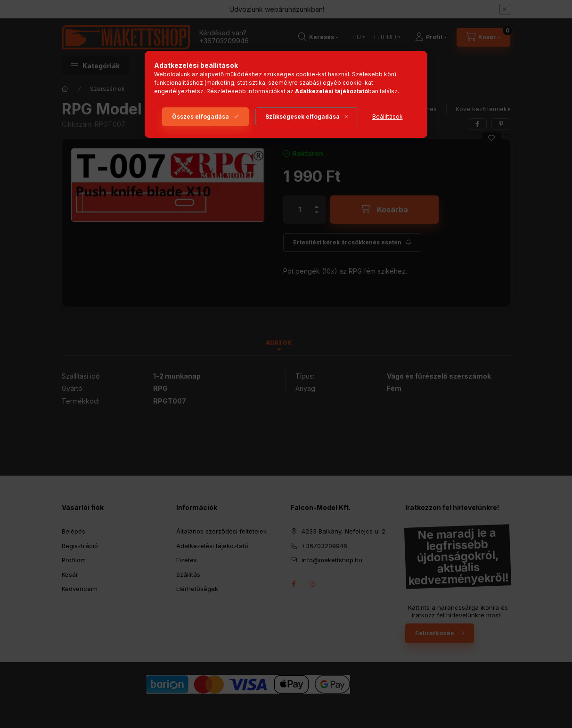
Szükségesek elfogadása (302, 117)
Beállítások (388, 117)
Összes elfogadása (200, 117)
